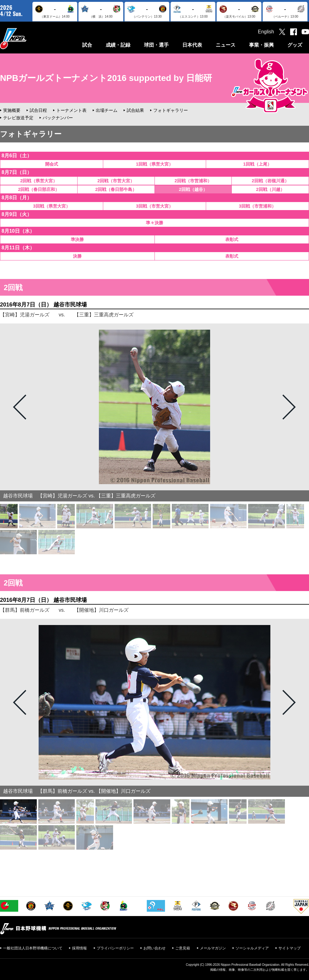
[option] (154, 407)
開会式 (52, 164)
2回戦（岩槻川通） (270, 181)
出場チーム (107, 110)
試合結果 (135, 110)
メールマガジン (213, 948)
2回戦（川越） (270, 189)
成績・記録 (118, 45)
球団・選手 (156, 45)
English (266, 32)
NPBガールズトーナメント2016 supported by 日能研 (106, 78)
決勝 (77, 256)
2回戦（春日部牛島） (116, 189)
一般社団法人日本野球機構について (33, 948)
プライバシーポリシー (115, 948)
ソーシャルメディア (252, 948)
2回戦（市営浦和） (193, 181)
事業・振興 (261, 45)
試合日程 (38, 110)
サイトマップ (290, 948)
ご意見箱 (183, 948)
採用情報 (79, 948)
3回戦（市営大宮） (154, 206)
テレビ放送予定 (18, 118)
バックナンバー (58, 118)
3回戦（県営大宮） (52, 206)
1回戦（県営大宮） (154, 164)
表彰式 (232, 239)
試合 (87, 45)
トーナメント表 (71, 110)
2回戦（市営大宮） (116, 181)
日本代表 (192, 45)
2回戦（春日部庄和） (39, 189)
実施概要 (12, 110)
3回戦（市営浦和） (257, 206)
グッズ (295, 45)
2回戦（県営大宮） (39, 181)
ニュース (226, 45)
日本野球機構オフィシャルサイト (29, 38)
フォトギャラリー (171, 110)
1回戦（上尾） (257, 164)
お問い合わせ (154, 948)
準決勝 (77, 239)
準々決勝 (154, 223)
